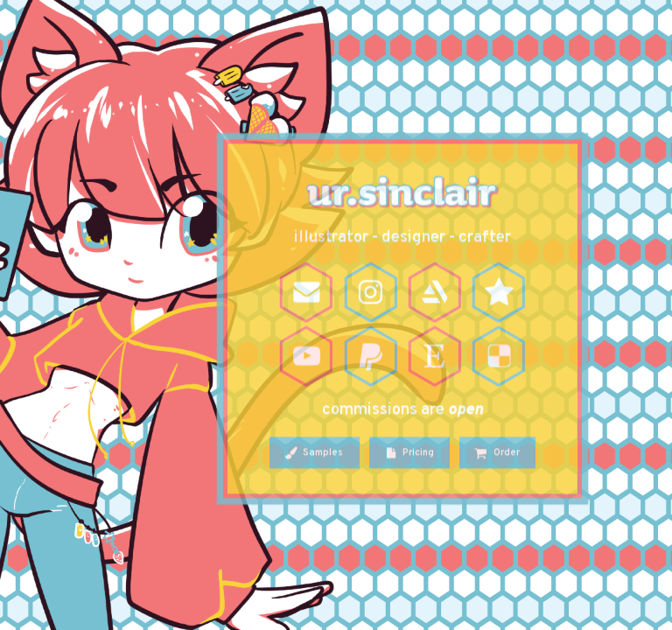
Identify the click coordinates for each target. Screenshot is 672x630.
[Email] (306, 294)
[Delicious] (499, 358)
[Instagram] (371, 294)
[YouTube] (306, 358)
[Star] (499, 294)
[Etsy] (435, 358)
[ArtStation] (435, 294)
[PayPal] (371, 358)
